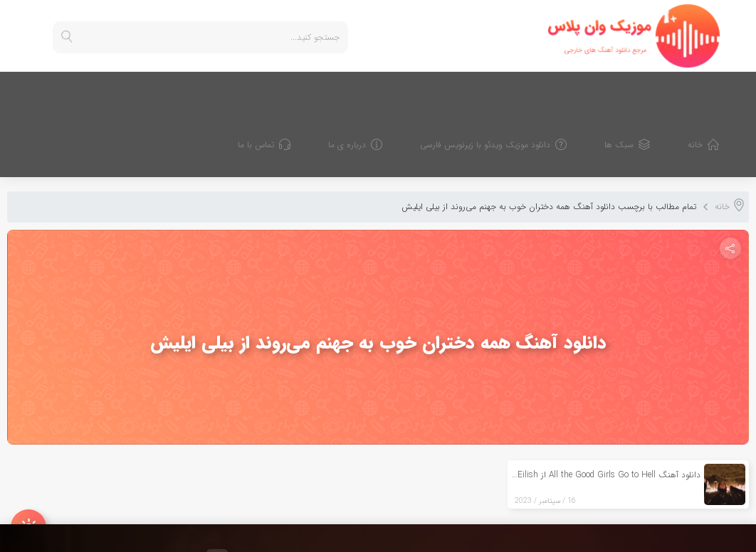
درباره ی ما (368, 90)
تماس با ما (277, 90)
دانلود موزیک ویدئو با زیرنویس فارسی (506, 90)
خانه (716, 90)
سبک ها (640, 90)
